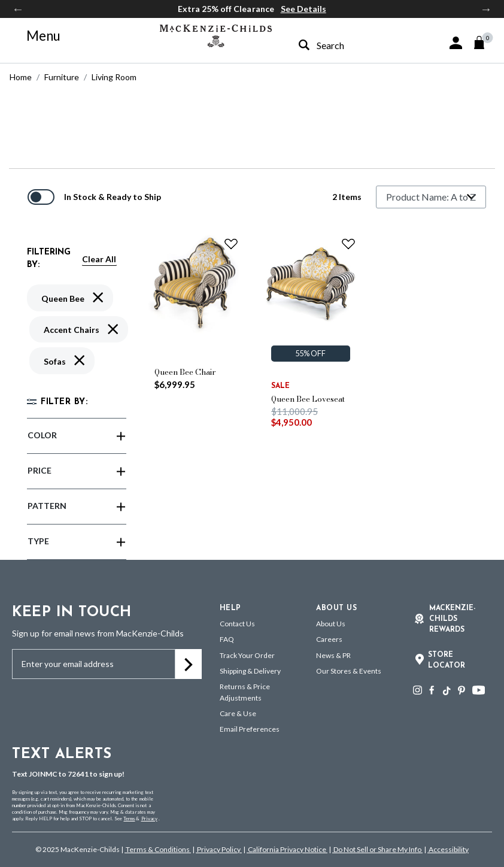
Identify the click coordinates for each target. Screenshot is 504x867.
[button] (456, 43)
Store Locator (447, 660)
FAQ (227, 639)
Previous (18, 9)
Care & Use (238, 713)
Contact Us (237, 624)
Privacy (149, 819)
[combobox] (346, 45)
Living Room (114, 77)
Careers (329, 639)
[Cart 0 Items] (485, 43)
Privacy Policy (219, 849)
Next (486, 9)
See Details (303, 9)
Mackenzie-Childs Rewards (452, 619)
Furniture (62, 77)
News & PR (333, 655)
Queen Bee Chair (185, 372)
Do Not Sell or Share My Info (377, 849)
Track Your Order (247, 655)
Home (21, 77)
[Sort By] (431, 197)
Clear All (99, 259)
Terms (129, 819)
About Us (331, 624)
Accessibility (448, 849)
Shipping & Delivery (250, 671)
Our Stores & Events (349, 671)
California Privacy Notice (287, 849)
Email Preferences (250, 729)
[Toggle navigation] (37, 36)
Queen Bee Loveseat (308, 399)
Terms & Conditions (158, 849)
